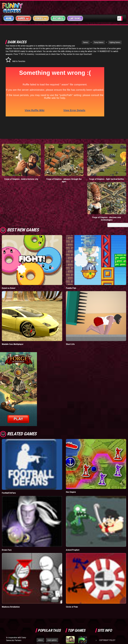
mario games (52, 586)
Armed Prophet (73, 495)
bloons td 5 (42, 602)
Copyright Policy (107, 586)
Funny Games (90, 42)
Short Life (70, 290)
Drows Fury (7, 495)
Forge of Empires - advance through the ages (48, 164)
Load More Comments (118, 171)
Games (77, 42)
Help (101, 597)
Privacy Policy (106, 592)
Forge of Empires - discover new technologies (112, 164)
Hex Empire (71, 438)
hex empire (54, 602)
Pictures (58, 18)
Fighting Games (106, 42)
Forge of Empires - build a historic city (16, 164)
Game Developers (107, 603)
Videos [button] (41, 18)
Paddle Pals (71, 234)
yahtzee (55, 591)
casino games (43, 591)
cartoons (55, 597)
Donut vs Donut (9, 234)
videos (40, 586)
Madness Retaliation (11, 552)
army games (42, 597)
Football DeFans (9, 438)
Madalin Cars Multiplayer (13, 290)
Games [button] (23, 18)
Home (9, 18)
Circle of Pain (72, 552)
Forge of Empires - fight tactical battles (80, 164)
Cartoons (75, 18)
